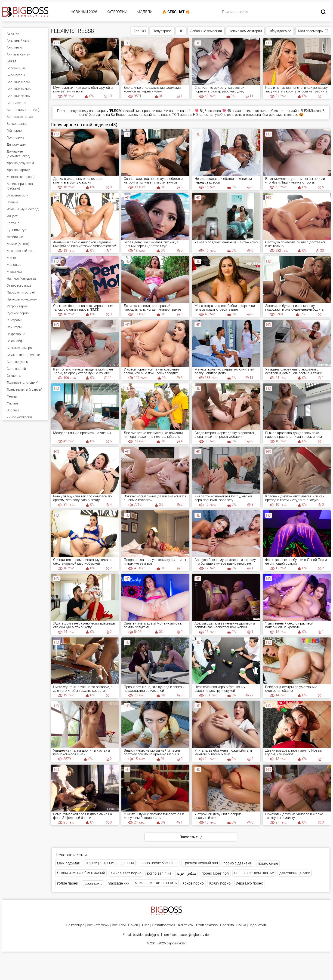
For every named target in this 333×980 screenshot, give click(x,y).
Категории (117, 12)
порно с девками (238, 863)
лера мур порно (250, 883)
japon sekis (93, 884)
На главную (75, 925)
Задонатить (258, 925)
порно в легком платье (254, 873)
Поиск (133, 925)
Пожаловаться (164, 925)
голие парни (68, 883)
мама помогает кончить (156, 883)
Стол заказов (207, 925)
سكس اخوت (187, 873)
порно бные (268, 863)
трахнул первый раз (200, 863)
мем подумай (69, 863)
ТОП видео (181, 115)
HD (181, 31)
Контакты (186, 925)
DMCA (241, 925)
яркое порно (193, 883)
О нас (145, 925)
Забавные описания (206, 31)
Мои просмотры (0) (313, 31)
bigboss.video (176, 943)
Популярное (162, 31)
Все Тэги (119, 925)
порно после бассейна (159, 863)
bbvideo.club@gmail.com (151, 935)
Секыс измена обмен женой (81, 873)
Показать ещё (191, 837)
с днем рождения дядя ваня (110, 863)
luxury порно (220, 883)
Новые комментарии (245, 31)
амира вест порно (126, 873)
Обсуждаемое (280, 31)
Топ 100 (140, 31)
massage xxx (119, 883)
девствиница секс (295, 873)
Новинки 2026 (84, 12)
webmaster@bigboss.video (191, 935)
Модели (145, 12)
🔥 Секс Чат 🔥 (176, 12)
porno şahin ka (159, 873)
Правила (227, 925)
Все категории (98, 925)
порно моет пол (215, 873)
